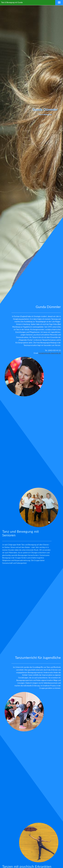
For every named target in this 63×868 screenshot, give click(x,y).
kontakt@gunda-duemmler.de (50, 353)
